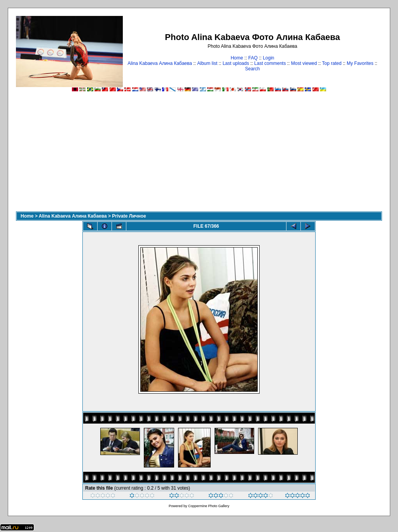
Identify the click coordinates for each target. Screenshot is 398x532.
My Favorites (360, 63)
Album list (207, 63)
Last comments (270, 63)
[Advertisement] (199, 153)
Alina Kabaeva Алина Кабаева (160, 63)
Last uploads (236, 63)
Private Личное (129, 216)
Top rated (332, 63)
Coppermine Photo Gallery (209, 506)
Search (252, 69)
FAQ (253, 58)
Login (268, 58)
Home (237, 58)
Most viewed (304, 63)
